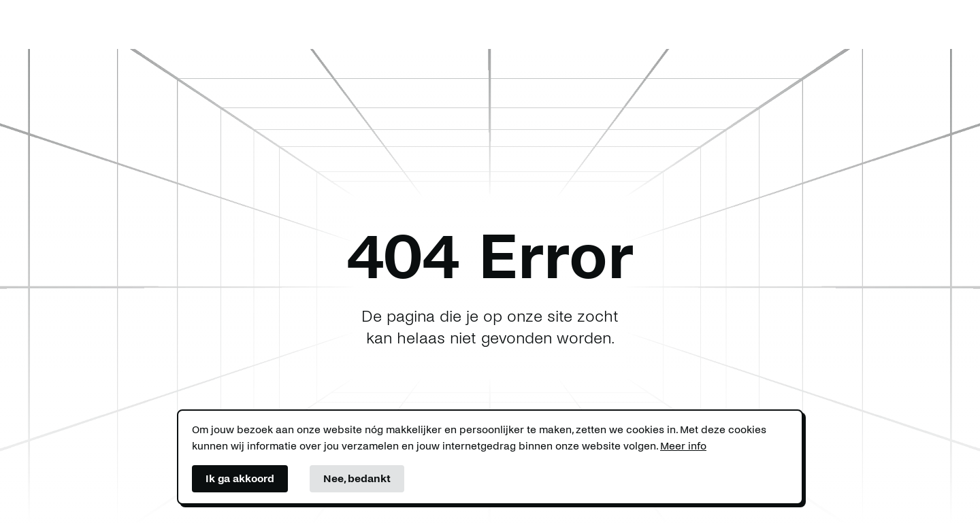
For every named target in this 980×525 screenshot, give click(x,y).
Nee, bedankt (357, 478)
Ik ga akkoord (240, 478)
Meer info (683, 446)
